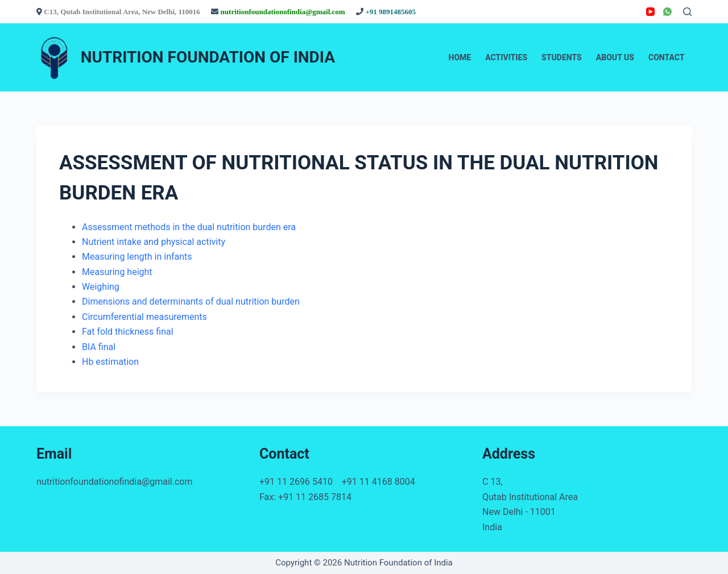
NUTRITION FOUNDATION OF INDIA (208, 57)
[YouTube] (650, 12)
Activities (506, 57)
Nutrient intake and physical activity (154, 242)
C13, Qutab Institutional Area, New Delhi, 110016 (123, 12)
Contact (667, 57)
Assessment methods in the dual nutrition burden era (189, 227)
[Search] (687, 12)
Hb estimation (110, 362)
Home (460, 57)
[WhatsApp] (667, 12)
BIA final (99, 347)
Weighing (101, 287)
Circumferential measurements (144, 317)
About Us (615, 57)
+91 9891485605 (390, 12)
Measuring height (117, 272)
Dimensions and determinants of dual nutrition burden (191, 301)
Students (562, 57)
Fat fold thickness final (128, 332)
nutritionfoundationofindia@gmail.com (284, 12)
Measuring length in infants (137, 257)
